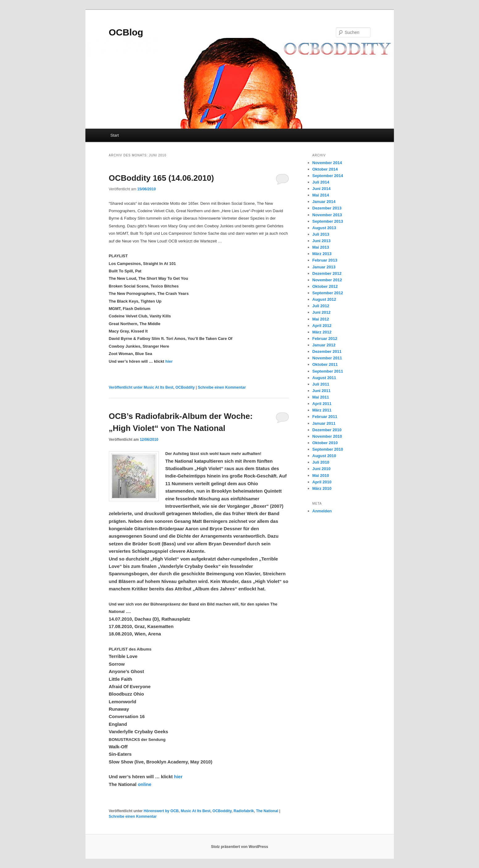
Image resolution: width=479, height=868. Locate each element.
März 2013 (322, 254)
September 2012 (328, 293)
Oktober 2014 (325, 169)
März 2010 (322, 488)
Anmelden (322, 511)
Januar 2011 (324, 423)
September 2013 (328, 221)
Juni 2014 (322, 189)
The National (267, 811)
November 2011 (327, 358)
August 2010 (324, 456)
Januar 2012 (324, 345)
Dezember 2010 (327, 430)
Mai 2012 (321, 319)
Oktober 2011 (325, 364)
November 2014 (327, 163)
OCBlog (126, 32)
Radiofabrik (244, 811)
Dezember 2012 (327, 273)
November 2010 (327, 436)
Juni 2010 (322, 469)
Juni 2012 (322, 312)
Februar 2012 (325, 339)
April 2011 (322, 404)
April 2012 (322, 326)
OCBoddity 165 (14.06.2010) (161, 178)
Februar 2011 (325, 417)
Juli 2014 (321, 182)
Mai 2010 (321, 475)
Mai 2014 (321, 195)
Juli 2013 (321, 234)
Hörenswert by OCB (161, 811)
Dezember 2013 (327, 208)
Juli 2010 (321, 462)
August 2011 (324, 378)
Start (115, 135)
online (145, 784)
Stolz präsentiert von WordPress (239, 847)
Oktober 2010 (325, 443)
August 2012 (324, 299)
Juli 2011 (321, 384)
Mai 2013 (321, 247)
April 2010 (322, 482)
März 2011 (322, 410)
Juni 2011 (322, 391)
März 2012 (322, 332)
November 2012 (327, 280)
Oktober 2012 (325, 286)
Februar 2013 (325, 260)
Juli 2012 (321, 306)
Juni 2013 (322, 241)
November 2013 (327, 215)
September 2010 (328, 449)
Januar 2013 (324, 267)
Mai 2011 (321, 397)
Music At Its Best (159, 387)
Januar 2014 (324, 202)
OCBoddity (185, 387)
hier (169, 361)
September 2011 (328, 371)
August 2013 (324, 228)
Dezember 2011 (327, 351)
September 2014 (328, 176)
